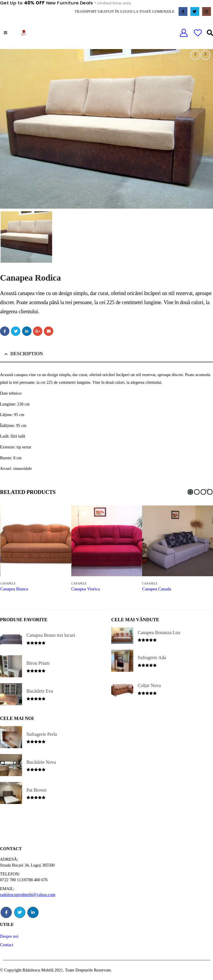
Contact (7, 945)
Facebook (5, 331)
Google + (38, 331)
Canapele (8, 583)
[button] (190, 492)
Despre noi (9, 936)
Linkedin (33, 912)
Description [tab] (27, 354)
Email (49, 331)
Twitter (16, 331)
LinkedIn (27, 331)
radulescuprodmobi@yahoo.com (28, 894)
